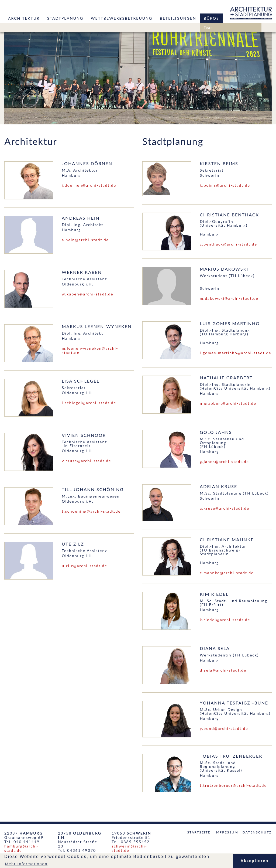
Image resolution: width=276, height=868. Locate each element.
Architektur (24, 18)
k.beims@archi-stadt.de (225, 185)
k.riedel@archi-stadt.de (225, 620)
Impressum (227, 832)
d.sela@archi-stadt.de (223, 670)
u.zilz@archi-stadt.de (84, 566)
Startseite (199, 832)
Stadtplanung (65, 18)
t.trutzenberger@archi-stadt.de (233, 785)
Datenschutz (257, 832)
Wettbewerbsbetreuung (122, 18)
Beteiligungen (178, 18)
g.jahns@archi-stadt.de (224, 462)
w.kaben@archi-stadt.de (87, 294)
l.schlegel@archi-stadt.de (89, 403)
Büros (211, 18)
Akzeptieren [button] (255, 861)
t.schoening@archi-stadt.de (91, 511)
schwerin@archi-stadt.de (129, 848)
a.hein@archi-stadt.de (85, 240)
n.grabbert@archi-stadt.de (228, 403)
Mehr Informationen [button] (26, 864)
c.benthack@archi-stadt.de (228, 244)
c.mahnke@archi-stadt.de (227, 573)
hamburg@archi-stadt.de (22, 848)
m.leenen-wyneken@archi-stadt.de (90, 350)
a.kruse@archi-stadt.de (225, 508)
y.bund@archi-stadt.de (224, 728)
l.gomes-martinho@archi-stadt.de (235, 353)
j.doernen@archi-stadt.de (89, 185)
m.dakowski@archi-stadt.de (229, 298)
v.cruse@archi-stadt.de (86, 461)
